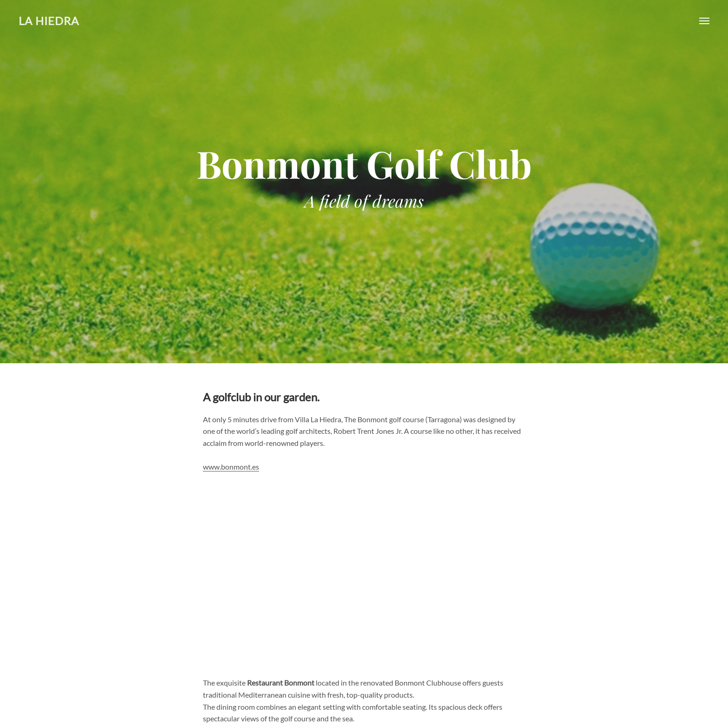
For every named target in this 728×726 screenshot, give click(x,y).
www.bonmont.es (231, 467)
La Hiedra (49, 21)
